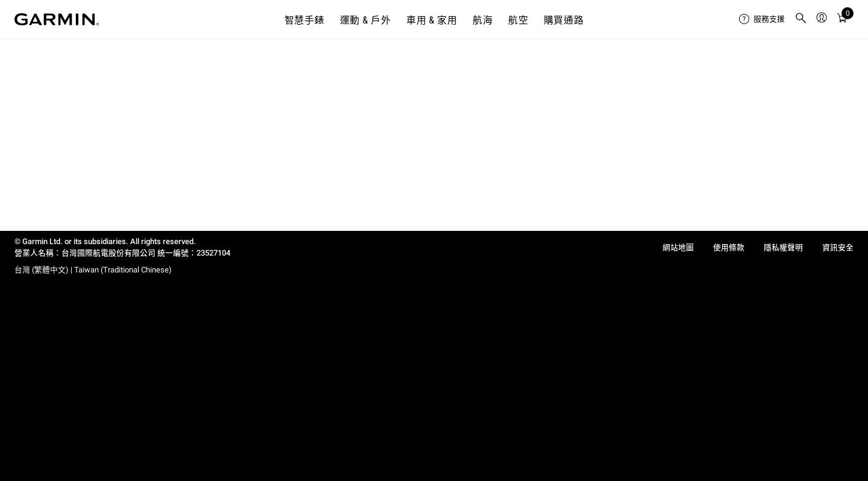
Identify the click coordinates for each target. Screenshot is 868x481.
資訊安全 (838, 247)
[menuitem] (762, 19)
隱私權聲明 (783, 247)
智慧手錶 (305, 20)
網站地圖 (678, 247)
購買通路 (564, 20)
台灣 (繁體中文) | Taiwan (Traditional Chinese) (93, 270)
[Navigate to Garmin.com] (57, 19)
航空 (518, 20)
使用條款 (729, 247)
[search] (801, 19)
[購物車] (842, 20)
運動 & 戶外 (366, 20)
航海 (483, 20)
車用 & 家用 (432, 20)
